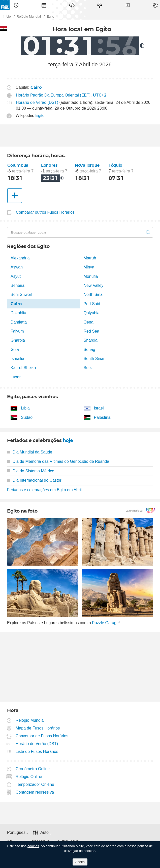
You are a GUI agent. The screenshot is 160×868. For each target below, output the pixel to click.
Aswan (17, 267)
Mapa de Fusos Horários (38, 728)
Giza (15, 350)
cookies (33, 846)
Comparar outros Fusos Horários (45, 212)
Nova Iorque (87, 165)
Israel (99, 408)
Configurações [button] (155, 5)
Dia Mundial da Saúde (30, 452)
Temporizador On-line (35, 784)
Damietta (19, 322)
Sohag (89, 350)
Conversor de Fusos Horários (42, 736)
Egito (40, 116)
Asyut (16, 276)
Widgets (72, 5)
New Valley (94, 285)
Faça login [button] (127, 5)
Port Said (92, 304)
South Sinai (94, 359)
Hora (16, 5)
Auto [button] (44, 832)
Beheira (18, 285)
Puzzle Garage (105, 623)
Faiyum (17, 331)
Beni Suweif (21, 294)
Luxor (16, 377)
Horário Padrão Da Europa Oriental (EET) (53, 95)
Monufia (91, 276)
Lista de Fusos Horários (37, 751)
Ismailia (17, 359)
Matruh (90, 258)
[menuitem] (16, 5)
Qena (89, 322)
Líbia (25, 408)
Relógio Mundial (30, 720)
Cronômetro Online (33, 769)
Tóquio (115, 165)
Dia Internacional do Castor (34, 480)
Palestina (102, 417)
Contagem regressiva (35, 792)
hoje (68, 440)
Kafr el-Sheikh (23, 368)
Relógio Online (29, 777)
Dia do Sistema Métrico (31, 471)
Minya (89, 267)
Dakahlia (18, 313)
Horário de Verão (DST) (37, 102)
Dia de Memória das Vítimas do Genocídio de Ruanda (58, 461)
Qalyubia (92, 313)
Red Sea (91, 331)
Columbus (18, 165)
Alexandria (20, 258)
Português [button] (16, 832)
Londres (49, 165)
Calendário (44, 5)
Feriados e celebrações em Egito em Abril (44, 490)
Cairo (16, 304)
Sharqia (91, 340)
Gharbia (18, 340)
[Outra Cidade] (15, 196)
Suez (88, 368)
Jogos (100, 5)
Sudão (27, 417)
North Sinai (94, 294)
